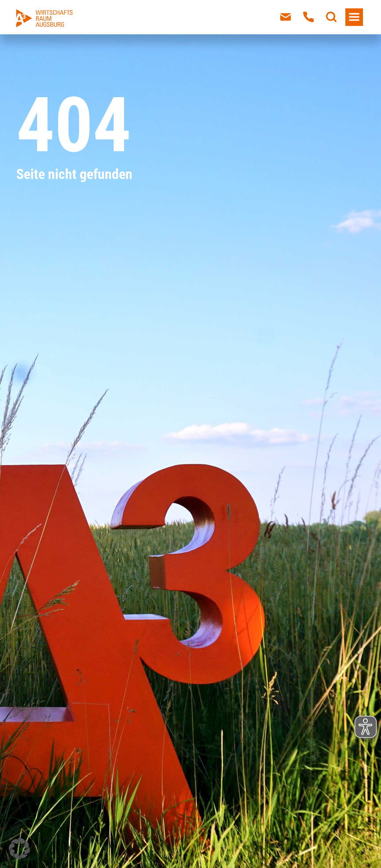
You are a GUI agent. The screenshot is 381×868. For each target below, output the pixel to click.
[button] (19, 849)
